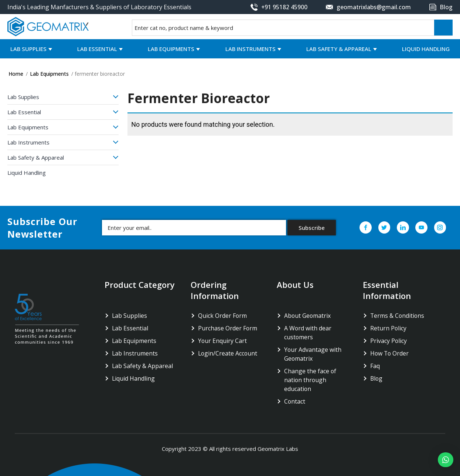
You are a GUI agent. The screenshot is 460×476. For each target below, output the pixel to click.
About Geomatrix (308, 316)
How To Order (390, 353)
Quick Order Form (223, 316)
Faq (375, 366)
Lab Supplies (28, 49)
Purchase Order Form (228, 328)
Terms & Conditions (398, 316)
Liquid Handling (426, 49)
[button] (445, 460)
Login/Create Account (228, 353)
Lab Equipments (171, 49)
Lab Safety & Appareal (339, 49)
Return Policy (389, 328)
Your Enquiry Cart (223, 341)
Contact (295, 401)
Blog (377, 378)
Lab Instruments (251, 49)
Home (16, 74)
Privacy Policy (389, 341)
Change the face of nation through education (310, 380)
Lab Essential (97, 49)
